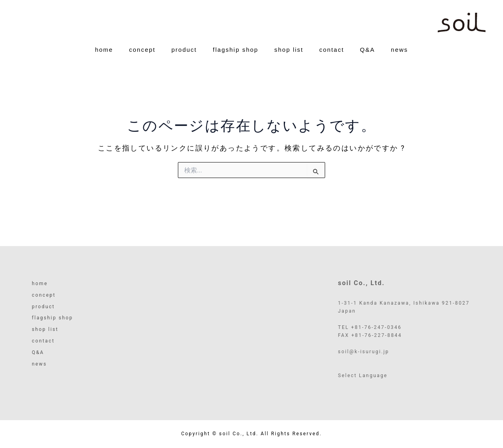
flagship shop (236, 55)
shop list (289, 55)
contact (331, 55)
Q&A (368, 55)
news (399, 55)
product (184, 55)
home (104, 55)
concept (142, 55)
